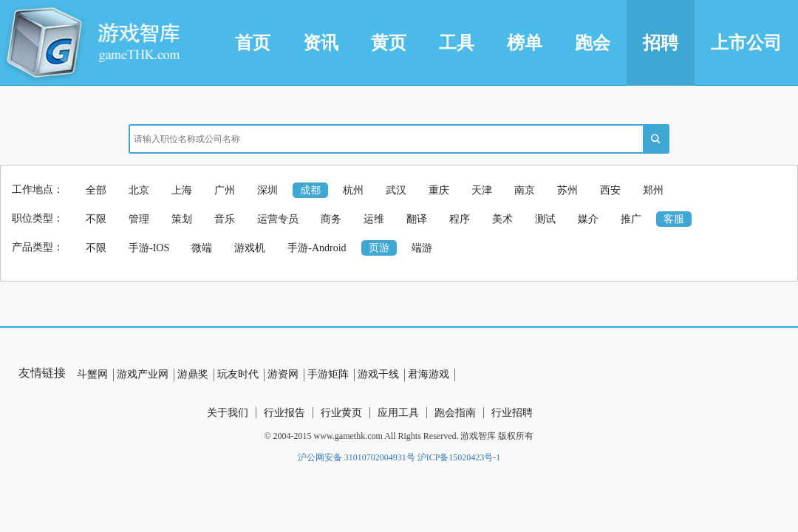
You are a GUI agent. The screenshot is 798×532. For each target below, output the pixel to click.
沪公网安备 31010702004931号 (357, 457)
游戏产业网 (143, 374)
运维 (374, 219)
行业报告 (284, 413)
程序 (460, 219)
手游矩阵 (328, 374)
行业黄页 (341, 413)
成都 (310, 190)
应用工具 (398, 413)
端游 (422, 248)
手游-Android (317, 248)
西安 (610, 190)
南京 (525, 190)
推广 (631, 219)
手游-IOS (149, 248)
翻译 (417, 219)
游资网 (283, 374)
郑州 (653, 190)
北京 (139, 190)
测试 (545, 219)
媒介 (588, 219)
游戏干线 (378, 374)
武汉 (396, 190)
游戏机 (250, 248)
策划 (182, 219)
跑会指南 (455, 413)
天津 (482, 190)
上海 (182, 190)
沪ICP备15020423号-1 (459, 457)
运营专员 (278, 219)
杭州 (353, 190)
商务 (331, 219)
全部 (96, 190)
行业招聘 (512, 413)
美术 (502, 219)
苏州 (567, 190)
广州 (225, 190)
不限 (96, 219)
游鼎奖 (193, 374)
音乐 (225, 219)
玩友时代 (238, 374)
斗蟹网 (92, 374)
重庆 (439, 190)
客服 (674, 219)
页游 (379, 248)
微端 (202, 248)
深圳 (267, 190)
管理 (139, 219)
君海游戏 (429, 374)
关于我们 (228, 413)
